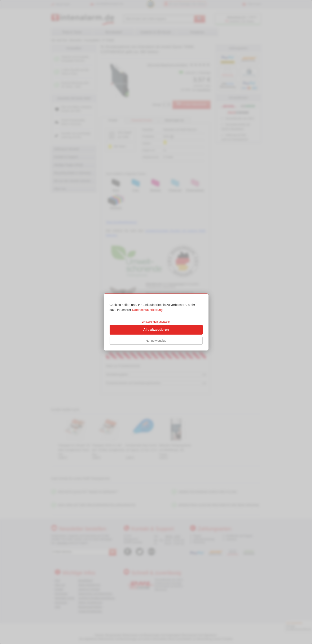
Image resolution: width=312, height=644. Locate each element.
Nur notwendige (156, 341)
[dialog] (156, 322)
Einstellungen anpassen (156, 322)
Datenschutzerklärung (147, 310)
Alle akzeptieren (156, 330)
